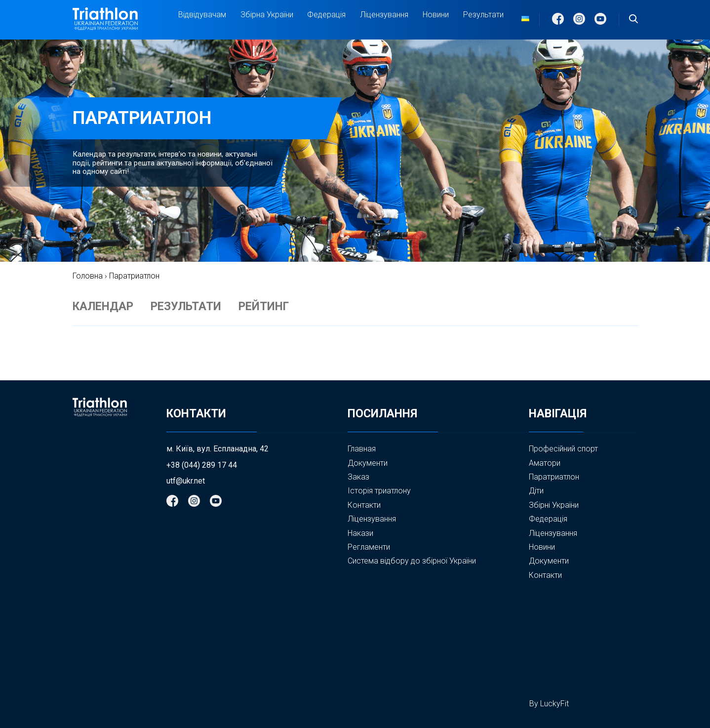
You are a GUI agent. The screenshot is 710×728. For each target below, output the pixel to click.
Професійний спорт (563, 449)
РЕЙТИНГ (264, 307)
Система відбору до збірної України (412, 561)
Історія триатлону (379, 491)
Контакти (364, 505)
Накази (360, 533)
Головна (88, 276)
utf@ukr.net (186, 481)
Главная (362, 449)
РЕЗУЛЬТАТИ (186, 307)
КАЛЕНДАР (103, 307)
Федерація (326, 15)
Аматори (545, 463)
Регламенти (369, 547)
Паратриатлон (554, 477)
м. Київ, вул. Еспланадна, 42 (217, 449)
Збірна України (267, 15)
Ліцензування (384, 15)
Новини (436, 15)
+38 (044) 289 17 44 (202, 465)
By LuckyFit (549, 704)
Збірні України (554, 505)
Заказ (358, 477)
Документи (368, 463)
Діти (536, 491)
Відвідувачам (202, 15)
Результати (483, 15)
